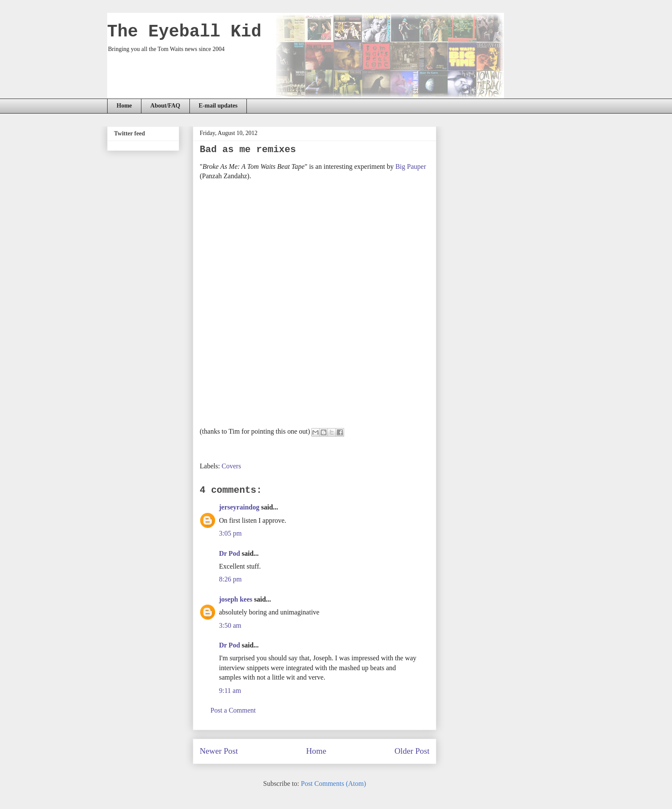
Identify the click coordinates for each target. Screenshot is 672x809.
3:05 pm (230, 533)
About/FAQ (165, 106)
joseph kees (236, 599)
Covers (231, 466)
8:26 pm (230, 579)
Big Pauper (411, 166)
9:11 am (230, 691)
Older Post (412, 751)
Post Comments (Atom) (333, 784)
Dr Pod (229, 553)
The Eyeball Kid (184, 32)
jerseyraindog (239, 507)
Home (124, 106)
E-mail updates (218, 106)
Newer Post (219, 751)
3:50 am (230, 625)
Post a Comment (233, 710)
